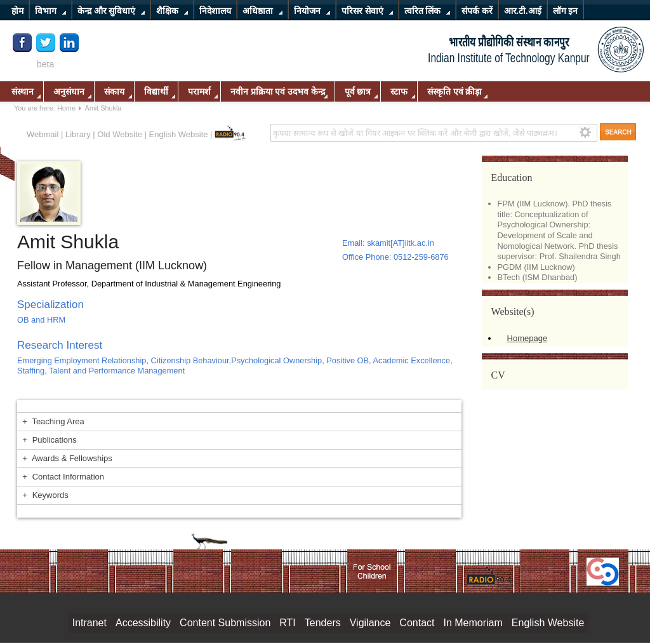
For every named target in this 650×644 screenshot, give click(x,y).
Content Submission (225, 623)
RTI (287, 623)
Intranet (90, 623)
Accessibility (143, 623)
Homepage (527, 338)
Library (78, 134)
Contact (417, 623)
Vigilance (370, 623)
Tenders (323, 623)
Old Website (120, 134)
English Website (179, 134)
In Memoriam (473, 623)
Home (66, 108)
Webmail (43, 134)
